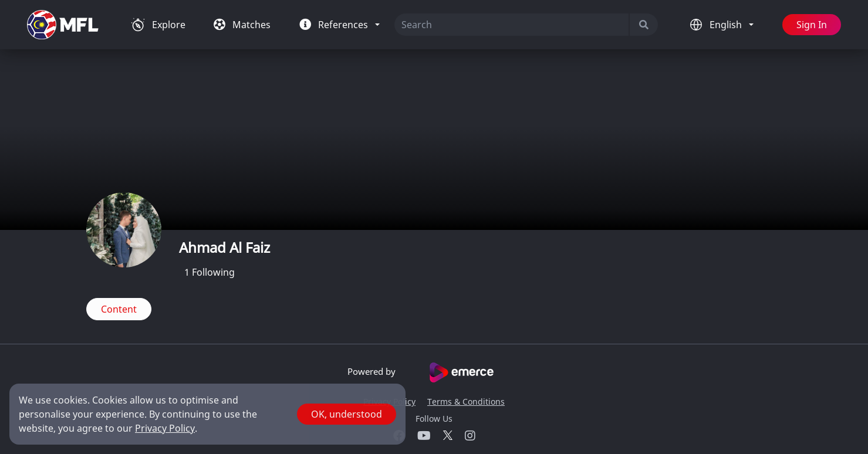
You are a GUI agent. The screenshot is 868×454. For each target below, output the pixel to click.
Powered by (434, 372)
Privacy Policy (165, 428)
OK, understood (347, 414)
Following (210, 272)
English (727, 25)
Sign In (812, 25)
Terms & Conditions (466, 402)
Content (119, 309)
